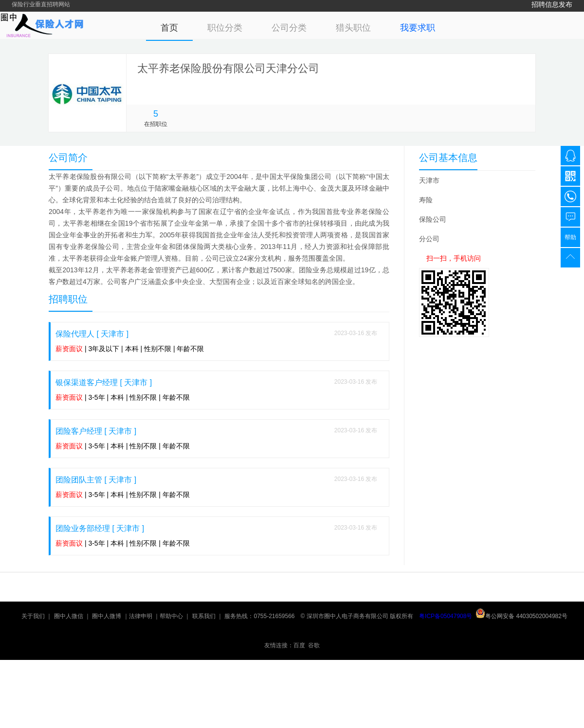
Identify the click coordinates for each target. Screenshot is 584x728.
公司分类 (289, 28)
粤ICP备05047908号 (446, 616)
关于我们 (33, 616)
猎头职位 (353, 28)
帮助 (570, 237)
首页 (169, 28)
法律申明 (141, 616)
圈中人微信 (69, 616)
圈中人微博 (107, 616)
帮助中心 (171, 616)
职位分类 (225, 28)
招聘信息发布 (552, 4)
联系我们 (204, 616)
